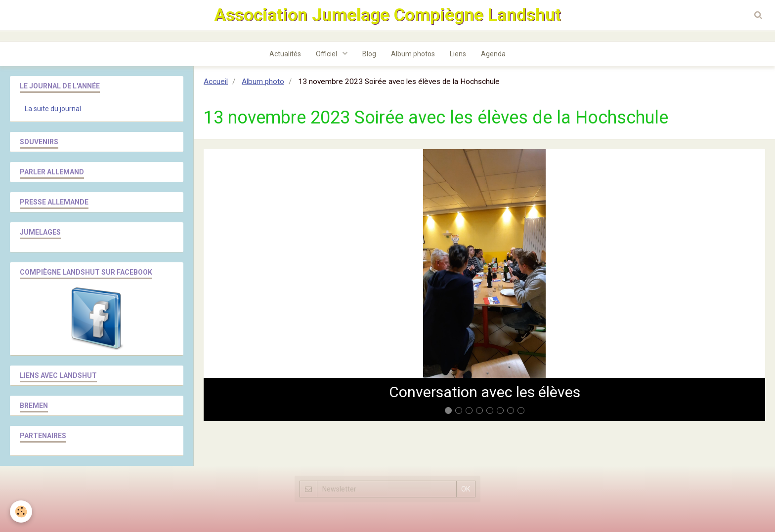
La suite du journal (53, 109)
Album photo (263, 82)
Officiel (327, 54)
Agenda (493, 54)
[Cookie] (21, 512)
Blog (369, 54)
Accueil (216, 82)
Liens (458, 54)
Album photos (413, 54)
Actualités (285, 54)
